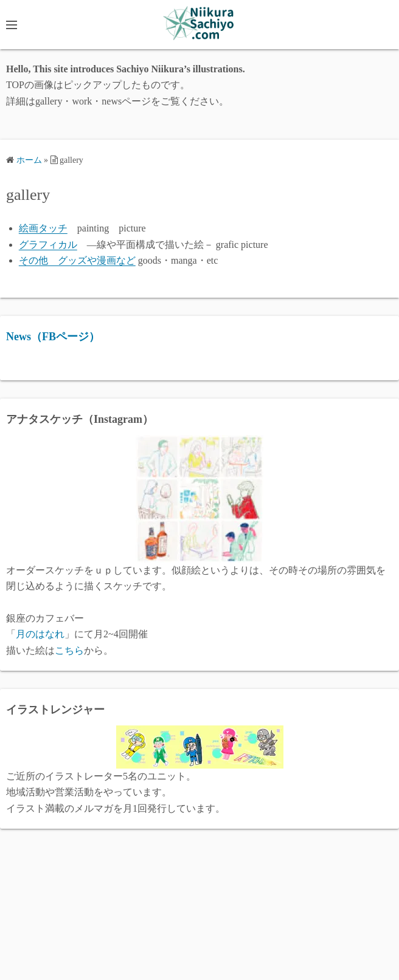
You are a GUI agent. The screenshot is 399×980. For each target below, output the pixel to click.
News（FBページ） (53, 337)
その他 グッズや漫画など (77, 260)
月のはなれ (40, 634)
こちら (69, 650)
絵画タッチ (43, 228)
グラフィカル (48, 245)
